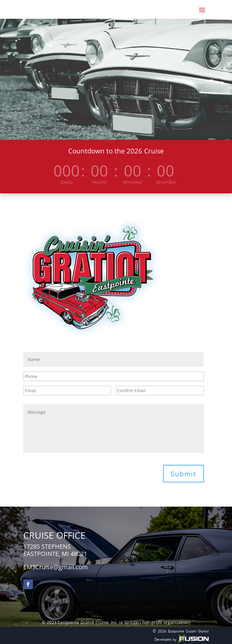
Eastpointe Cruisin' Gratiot (188, 631)
